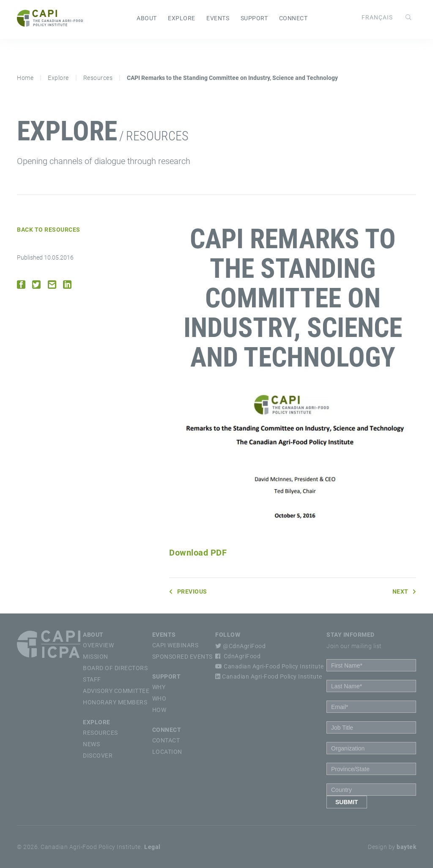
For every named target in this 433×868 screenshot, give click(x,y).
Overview (98, 645)
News (91, 744)
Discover (98, 756)
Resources (98, 78)
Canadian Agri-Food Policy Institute (270, 666)
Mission (96, 657)
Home (25, 78)
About (147, 18)
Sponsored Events (182, 657)
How (159, 710)
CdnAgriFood (238, 656)
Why (159, 687)
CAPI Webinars (175, 645)
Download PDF (198, 553)
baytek (406, 847)
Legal (152, 847)
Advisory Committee (116, 691)
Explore (182, 18)
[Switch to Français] (377, 17)
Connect (293, 18)
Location (167, 752)
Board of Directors (115, 668)
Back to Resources (49, 230)
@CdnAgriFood (240, 646)
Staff (92, 679)
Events (218, 18)
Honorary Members (115, 702)
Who (159, 698)
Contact (166, 740)
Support (254, 18)
